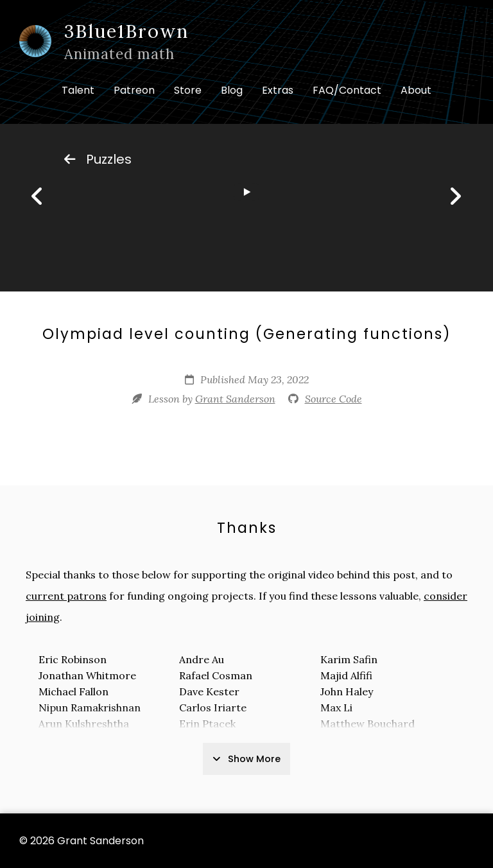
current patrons (66, 596)
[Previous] (38, 196)
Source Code (333, 399)
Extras (278, 90)
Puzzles (98, 159)
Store (188, 90)
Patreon (134, 90)
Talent (78, 90)
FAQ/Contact (347, 90)
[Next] (455, 196)
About (416, 90)
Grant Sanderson (235, 399)
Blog (232, 90)
